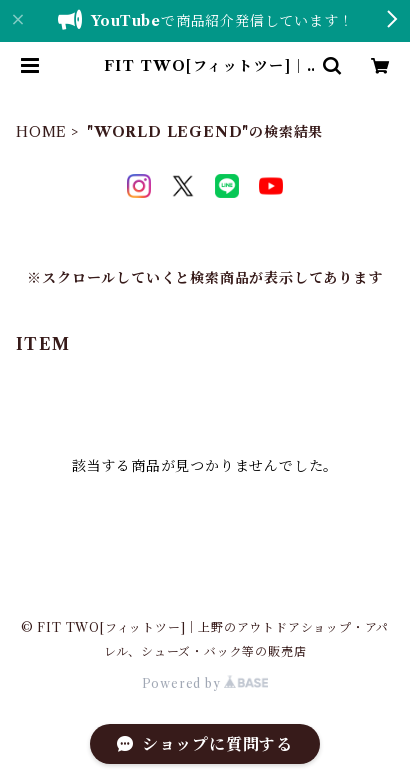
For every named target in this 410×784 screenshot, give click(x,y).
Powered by (205, 683)
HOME (41, 132)
